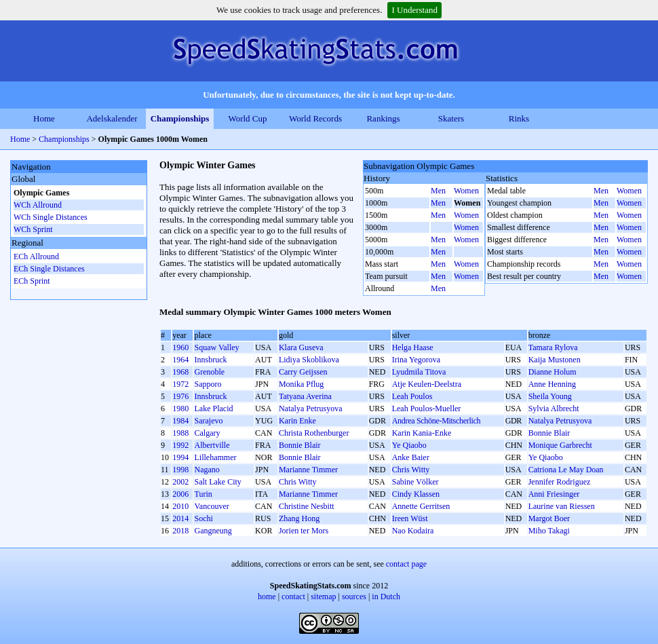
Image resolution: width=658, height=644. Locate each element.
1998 (180, 470)
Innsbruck (210, 360)
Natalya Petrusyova (311, 409)
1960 (180, 347)
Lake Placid (213, 409)
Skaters (451, 118)
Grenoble (209, 372)
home (267, 596)
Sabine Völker (415, 482)
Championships (180, 118)
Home (44, 118)
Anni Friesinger (554, 494)
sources (354, 596)
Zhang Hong (299, 518)
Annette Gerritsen (421, 506)
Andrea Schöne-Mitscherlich (437, 421)
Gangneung (213, 531)
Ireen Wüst (410, 518)
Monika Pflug (301, 384)
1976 (180, 396)
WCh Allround (38, 205)
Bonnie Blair (549, 433)
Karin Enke (297, 421)
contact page (406, 564)
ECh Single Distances (49, 269)
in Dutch (386, 596)
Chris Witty (411, 470)
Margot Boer (549, 518)
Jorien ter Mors (304, 531)
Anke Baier (411, 457)
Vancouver (211, 506)
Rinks (519, 118)
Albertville (212, 445)
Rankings (383, 118)
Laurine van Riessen (562, 506)
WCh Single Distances (51, 217)
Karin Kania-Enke (422, 433)
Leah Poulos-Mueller (427, 409)
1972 (180, 384)
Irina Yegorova (416, 360)
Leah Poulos (412, 396)
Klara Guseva (301, 347)
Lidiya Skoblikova (309, 360)
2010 (180, 506)
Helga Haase (413, 347)
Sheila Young (550, 396)
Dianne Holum (553, 372)
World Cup (247, 118)
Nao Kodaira (413, 531)
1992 (180, 445)
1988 (180, 433)
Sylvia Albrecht (554, 409)
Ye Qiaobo (409, 445)
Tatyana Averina (305, 396)
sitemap (323, 596)
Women (466, 191)
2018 (180, 531)
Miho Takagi (549, 531)
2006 (180, 494)
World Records (315, 118)
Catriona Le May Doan (566, 470)
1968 (180, 372)
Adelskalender (112, 118)
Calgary (207, 433)
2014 (180, 518)
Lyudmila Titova (419, 372)
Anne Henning (552, 384)
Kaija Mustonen (555, 360)
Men (438, 191)
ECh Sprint (32, 281)
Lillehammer (215, 457)
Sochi (203, 518)
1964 (180, 360)
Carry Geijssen (303, 372)
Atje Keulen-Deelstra (427, 384)
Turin (203, 494)
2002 (180, 482)
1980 (180, 409)
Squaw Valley (216, 347)
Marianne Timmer (308, 470)
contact (293, 596)
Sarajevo (208, 421)
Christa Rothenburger (314, 433)
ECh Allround (36, 257)
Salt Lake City (217, 482)
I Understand (414, 10)
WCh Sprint (33, 229)
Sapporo (208, 384)
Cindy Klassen (416, 494)
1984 (180, 421)
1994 (180, 457)
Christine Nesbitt (307, 506)
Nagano (207, 470)
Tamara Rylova (553, 347)
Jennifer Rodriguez (560, 482)
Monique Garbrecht (560, 445)
